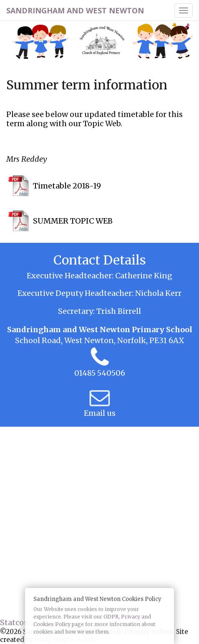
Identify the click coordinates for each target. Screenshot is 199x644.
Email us (100, 413)
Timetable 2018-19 (67, 186)
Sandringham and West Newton (75, 10)
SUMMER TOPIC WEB (73, 221)
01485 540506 (100, 373)
